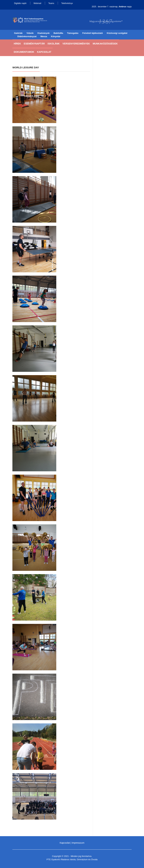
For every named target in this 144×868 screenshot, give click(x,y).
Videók (30, 33)
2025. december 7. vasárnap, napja (112, 7)
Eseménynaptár (34, 44)
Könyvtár (56, 36)
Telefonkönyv (67, 3)
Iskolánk (54, 44)
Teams (51, 3)
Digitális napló (20, 3)
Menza (44, 36)
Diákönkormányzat (27, 36)
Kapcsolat (44, 52)
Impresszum (78, 843)
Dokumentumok (24, 52)
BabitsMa (58, 33)
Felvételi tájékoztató (93, 33)
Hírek (17, 44)
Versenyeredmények (76, 44)
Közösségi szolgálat (117, 33)
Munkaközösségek (105, 44)
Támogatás (73, 33)
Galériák (18, 33)
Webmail (37, 3)
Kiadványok (44, 33)
